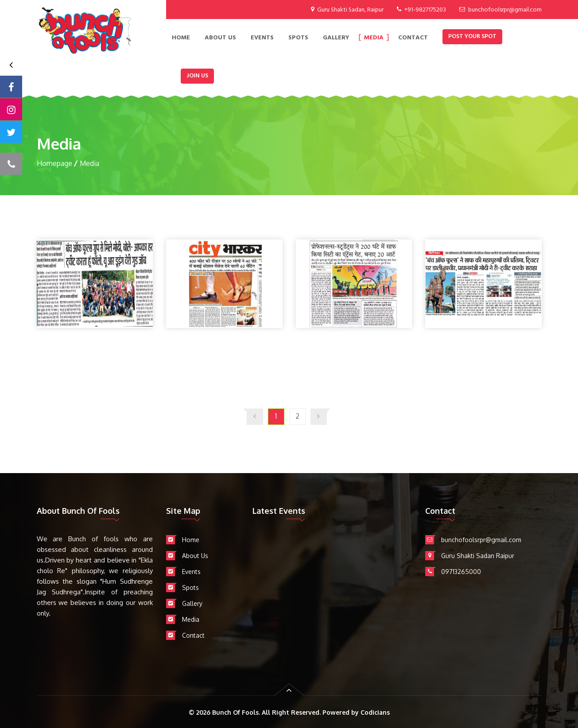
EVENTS (262, 38)
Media (374, 38)
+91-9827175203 (425, 10)
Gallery (336, 38)
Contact (193, 635)
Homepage (54, 163)
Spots (298, 38)
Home (181, 38)
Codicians (375, 712)
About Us (220, 38)
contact (413, 38)
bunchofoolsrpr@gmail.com (505, 10)
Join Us (197, 76)
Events (191, 572)
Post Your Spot (472, 37)
